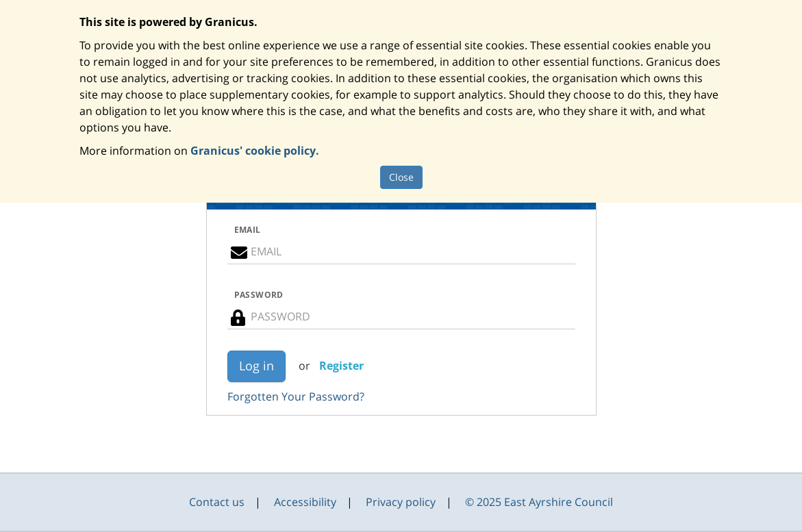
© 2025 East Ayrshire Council (539, 502)
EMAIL (248, 230)
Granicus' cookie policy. (255, 151)
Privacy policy (401, 502)
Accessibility (305, 502)
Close (401, 177)
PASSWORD (259, 295)
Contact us (217, 502)
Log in (256, 366)
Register (341, 366)
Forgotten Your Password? (296, 396)
